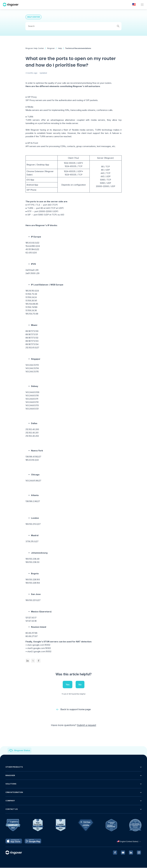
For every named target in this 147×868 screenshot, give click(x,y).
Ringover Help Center (35, 48)
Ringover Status (22, 751)
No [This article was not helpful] (80, 685)
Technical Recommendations (78, 48)
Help (60, 48)
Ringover (51, 48)
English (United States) (129, 842)
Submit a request (87, 725)
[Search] (73, 26)
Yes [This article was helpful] (68, 685)
